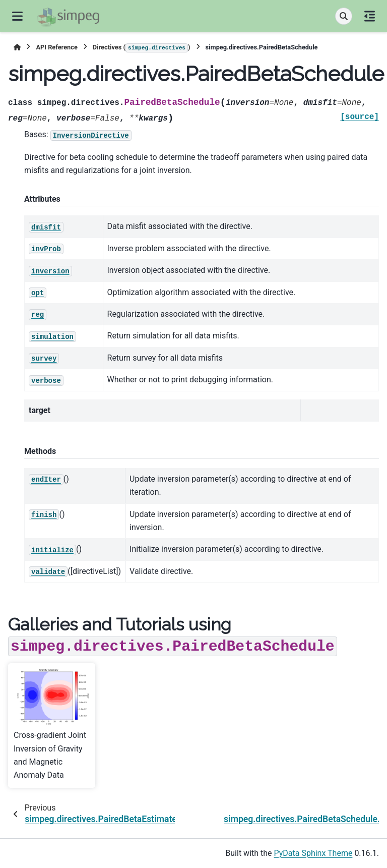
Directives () (142, 48)
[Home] (17, 47)
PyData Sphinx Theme (313, 853)
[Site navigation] (17, 16)
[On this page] (370, 16)
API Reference (56, 47)
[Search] (344, 16)
